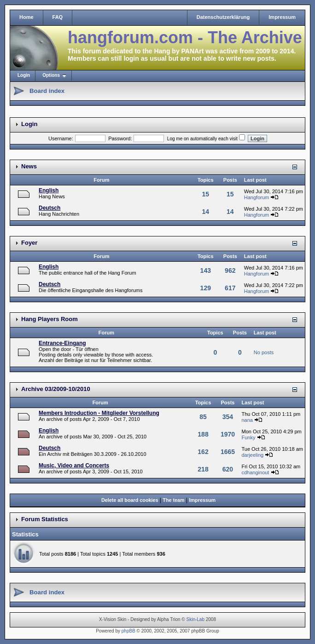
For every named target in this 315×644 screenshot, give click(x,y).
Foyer (29, 243)
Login (24, 75)
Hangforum (257, 197)
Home (26, 17)
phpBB (128, 631)
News (29, 166)
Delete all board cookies (130, 500)
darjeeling (252, 455)
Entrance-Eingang (62, 343)
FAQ (58, 17)
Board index (47, 91)
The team (173, 500)
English (49, 190)
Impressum (282, 17)
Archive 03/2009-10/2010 (56, 389)
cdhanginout (255, 472)
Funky (248, 437)
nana (247, 420)
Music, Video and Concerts (74, 466)
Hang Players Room (50, 319)
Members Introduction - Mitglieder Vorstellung (99, 413)
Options (51, 75)
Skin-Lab (195, 619)
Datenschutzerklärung (223, 17)
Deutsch (50, 208)
